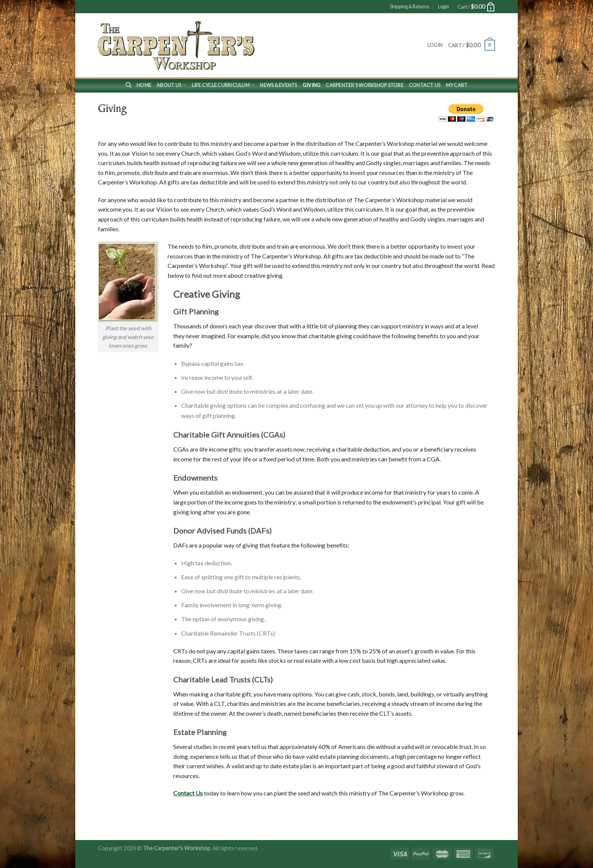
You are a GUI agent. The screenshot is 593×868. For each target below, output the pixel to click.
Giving (312, 85)
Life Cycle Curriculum (223, 85)
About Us (172, 85)
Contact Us (425, 85)
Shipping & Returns (410, 6)
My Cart (457, 85)
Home (144, 85)
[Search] (128, 85)
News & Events (278, 85)
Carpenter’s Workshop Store (365, 85)
